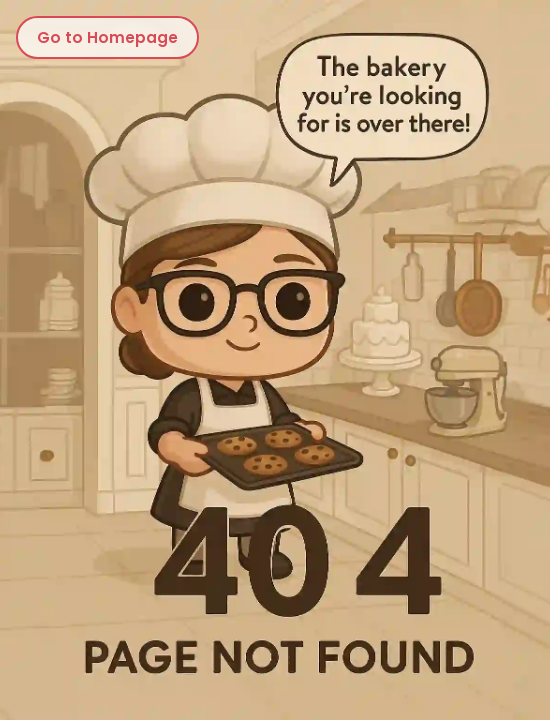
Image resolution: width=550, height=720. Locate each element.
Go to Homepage (107, 37)
